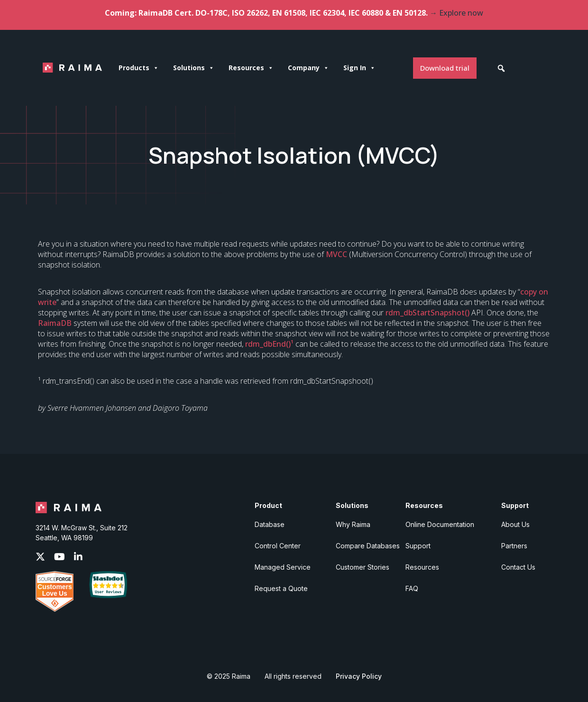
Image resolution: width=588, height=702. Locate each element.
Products (139, 68)
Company (308, 68)
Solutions (194, 68)
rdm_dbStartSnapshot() (427, 313)
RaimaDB (55, 323)
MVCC (336, 254)
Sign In (359, 68)
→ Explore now (456, 13)
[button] (501, 68)
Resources (251, 68)
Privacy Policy (359, 676)
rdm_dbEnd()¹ (269, 344)
